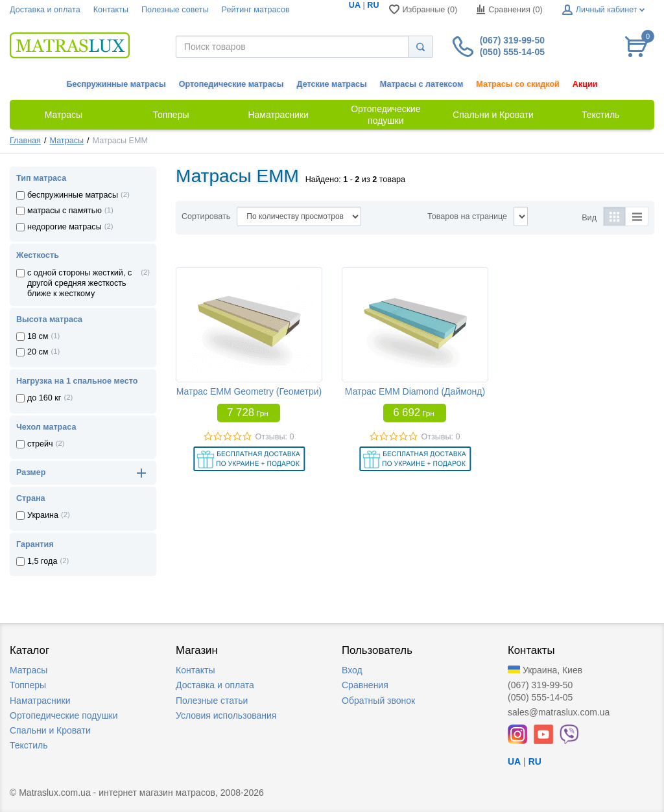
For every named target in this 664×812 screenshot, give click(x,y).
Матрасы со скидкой (518, 84)
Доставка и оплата (45, 10)
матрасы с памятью (65, 211)
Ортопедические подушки (64, 715)
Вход (352, 670)
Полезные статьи (212, 701)
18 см (38, 336)
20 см (38, 352)
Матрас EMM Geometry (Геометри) (249, 391)
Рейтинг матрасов (256, 10)
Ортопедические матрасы (231, 84)
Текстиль (29, 745)
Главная (25, 141)
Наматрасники (40, 701)
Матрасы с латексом (421, 84)
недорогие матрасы (65, 227)
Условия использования (226, 715)
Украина (43, 515)
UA (355, 5)
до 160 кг (44, 398)
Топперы (28, 685)
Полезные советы (175, 10)
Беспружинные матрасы (116, 84)
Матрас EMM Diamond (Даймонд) (415, 391)
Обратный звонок (378, 701)
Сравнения (365, 685)
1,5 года (42, 561)
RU (373, 5)
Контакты (111, 10)
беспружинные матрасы (73, 195)
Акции (585, 84)
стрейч (40, 444)
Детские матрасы (332, 84)
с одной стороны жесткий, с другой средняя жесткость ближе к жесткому (79, 284)
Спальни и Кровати (50, 730)
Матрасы (67, 141)
